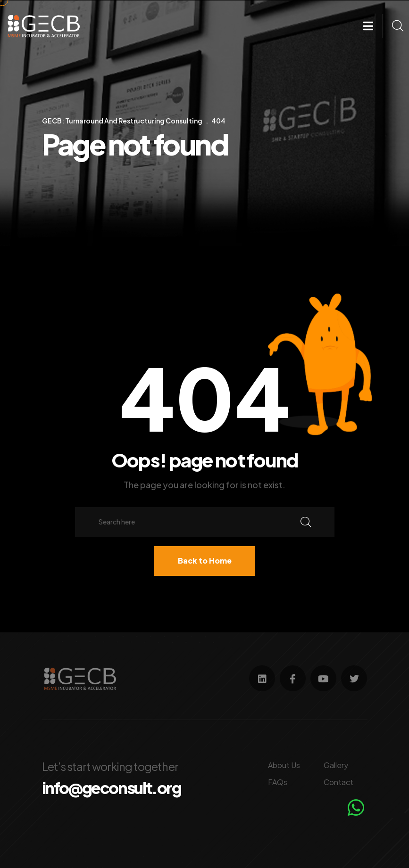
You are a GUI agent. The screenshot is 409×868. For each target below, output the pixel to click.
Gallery (336, 765)
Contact (338, 782)
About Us (284, 765)
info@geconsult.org (111, 788)
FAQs (278, 782)
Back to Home (205, 561)
